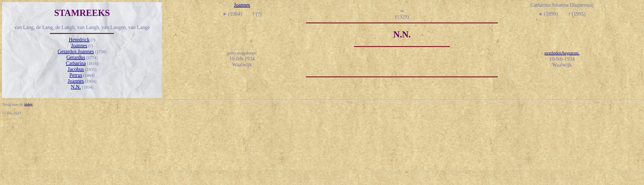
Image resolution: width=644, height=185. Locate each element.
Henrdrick (79, 40)
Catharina (76, 63)
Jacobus (76, 69)
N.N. (76, 87)
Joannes (79, 45)
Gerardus (76, 57)
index (28, 104)
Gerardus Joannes (76, 51)
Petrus (76, 75)
